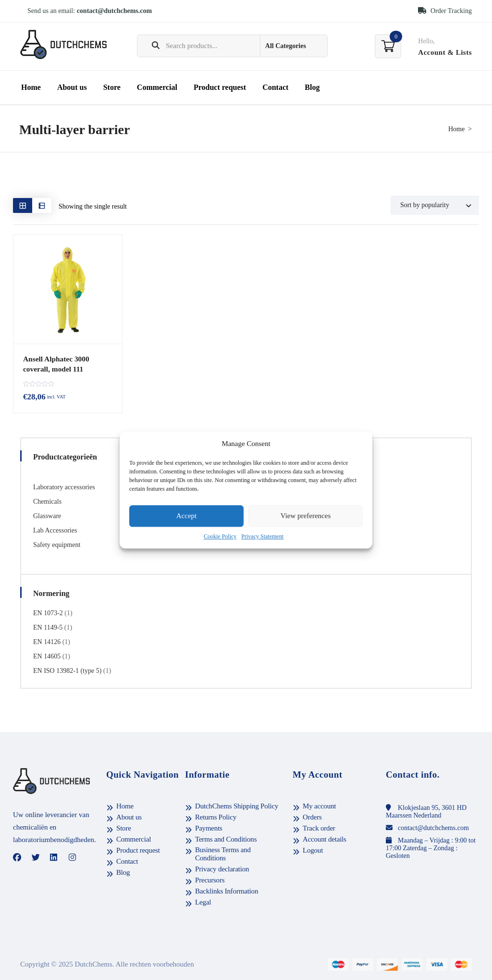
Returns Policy (216, 817)
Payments (209, 828)
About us (72, 87)
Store (112, 87)
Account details (325, 839)
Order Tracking (445, 11)
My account (319, 806)
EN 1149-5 (48, 627)
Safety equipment (57, 544)
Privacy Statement (262, 536)
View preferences (306, 516)
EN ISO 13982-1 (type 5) (67, 670)
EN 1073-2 (48, 613)
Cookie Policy (220, 536)
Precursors (210, 880)
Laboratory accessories (64, 487)
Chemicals (47, 501)
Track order (319, 828)
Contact (275, 87)
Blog (312, 87)
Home (31, 87)
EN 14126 (47, 641)
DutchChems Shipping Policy (237, 806)
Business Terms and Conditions (223, 853)
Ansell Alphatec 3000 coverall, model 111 (55, 364)
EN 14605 (47, 656)
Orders (312, 817)
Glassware (47, 515)
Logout (313, 850)
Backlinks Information (227, 891)
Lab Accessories (55, 530)
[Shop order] (435, 205)
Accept (186, 516)
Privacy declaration (222, 868)
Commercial (157, 87)
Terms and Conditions (226, 839)
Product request (220, 87)
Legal (203, 902)
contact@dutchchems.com (115, 11)
